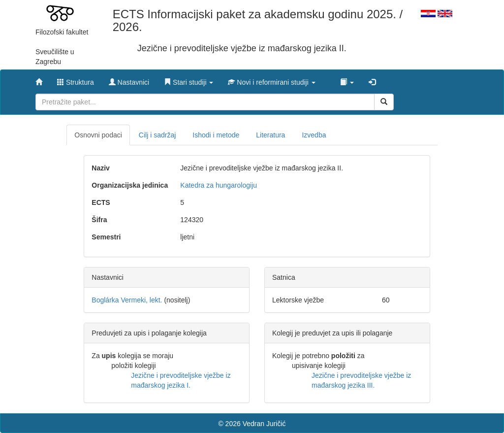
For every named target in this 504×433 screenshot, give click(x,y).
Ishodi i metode (216, 135)
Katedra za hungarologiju (219, 185)
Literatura (270, 135)
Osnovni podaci (98, 135)
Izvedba (314, 135)
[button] (189, 80)
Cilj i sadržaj (157, 135)
